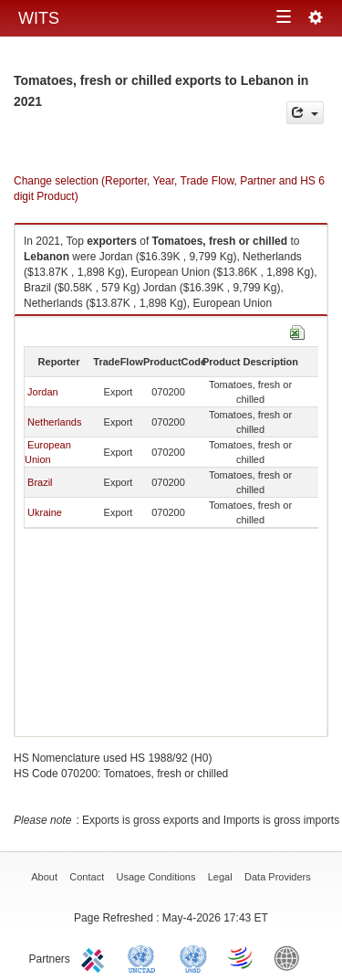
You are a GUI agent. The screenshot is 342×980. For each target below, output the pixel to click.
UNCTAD (145, 957)
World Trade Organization (242, 957)
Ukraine (45, 512)
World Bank (291, 957)
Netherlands (54, 422)
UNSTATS (193, 957)
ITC (96, 957)
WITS (39, 18)
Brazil (40, 482)
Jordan (43, 392)
